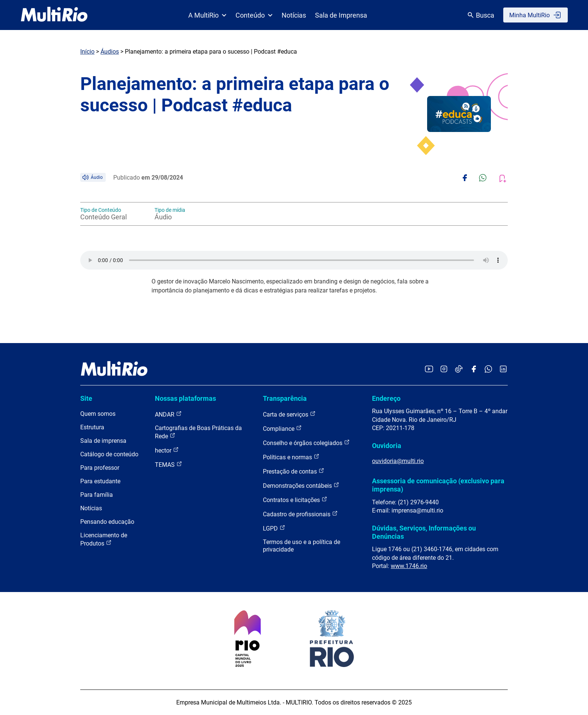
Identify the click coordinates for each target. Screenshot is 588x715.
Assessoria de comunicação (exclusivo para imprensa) (438, 485)
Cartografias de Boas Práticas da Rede (198, 432)
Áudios (110, 52)
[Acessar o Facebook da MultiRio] (474, 369)
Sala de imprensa (103, 441)
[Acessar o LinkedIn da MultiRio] (503, 369)
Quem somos (98, 414)
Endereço (386, 398)
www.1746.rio (409, 566)
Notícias (294, 15)
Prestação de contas (294, 471)
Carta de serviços (289, 414)
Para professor (100, 468)
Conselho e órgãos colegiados (306, 443)
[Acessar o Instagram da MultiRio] (444, 369)
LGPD (274, 528)
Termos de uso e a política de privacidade (301, 546)
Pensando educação (107, 522)
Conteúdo (254, 15)
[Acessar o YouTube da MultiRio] (429, 369)
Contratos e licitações (295, 500)
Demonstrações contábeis (301, 485)
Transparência (285, 398)
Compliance (282, 428)
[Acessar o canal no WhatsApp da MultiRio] (488, 369)
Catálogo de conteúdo (109, 454)
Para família (97, 495)
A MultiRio (207, 15)
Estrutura (92, 427)
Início (87, 52)
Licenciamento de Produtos (104, 539)
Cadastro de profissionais (300, 514)
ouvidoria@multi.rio (398, 461)
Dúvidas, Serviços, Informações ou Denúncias (424, 532)
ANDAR (168, 414)
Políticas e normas (291, 457)
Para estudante (100, 481)
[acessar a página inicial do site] (54, 15)
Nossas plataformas (185, 398)
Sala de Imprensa (341, 15)
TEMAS (169, 464)
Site (86, 398)
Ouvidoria (387, 446)
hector (167, 450)
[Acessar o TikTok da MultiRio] (459, 369)
